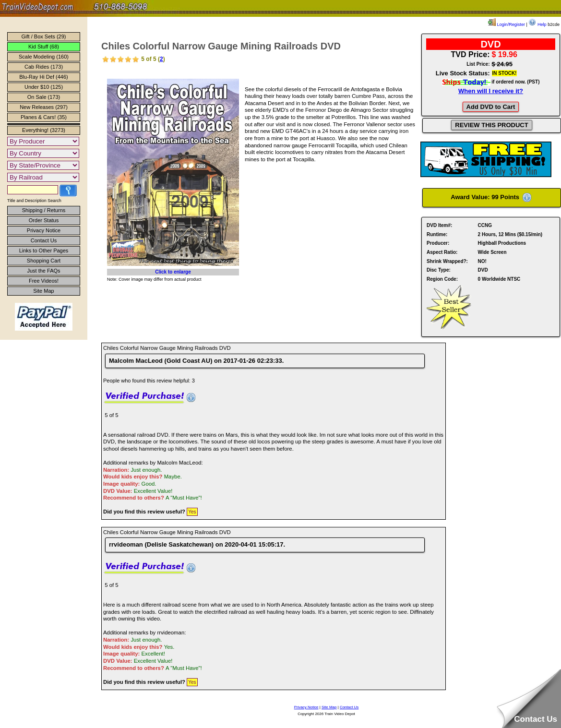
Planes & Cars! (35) (44, 117)
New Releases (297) (44, 107)
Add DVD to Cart (491, 107)
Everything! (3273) (44, 130)
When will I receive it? (491, 91)
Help (537, 24)
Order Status (44, 220)
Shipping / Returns (44, 210)
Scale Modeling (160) (44, 57)
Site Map (43, 291)
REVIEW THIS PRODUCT (491, 125)
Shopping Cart (44, 261)
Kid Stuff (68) (44, 47)
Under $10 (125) (44, 87)
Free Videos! (44, 281)
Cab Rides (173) (44, 67)
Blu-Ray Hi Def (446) (43, 77)
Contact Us (44, 240)
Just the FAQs (43, 271)
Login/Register (507, 24)
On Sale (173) (44, 97)
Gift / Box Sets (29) (44, 36)
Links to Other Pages (44, 251)
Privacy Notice (44, 230)
